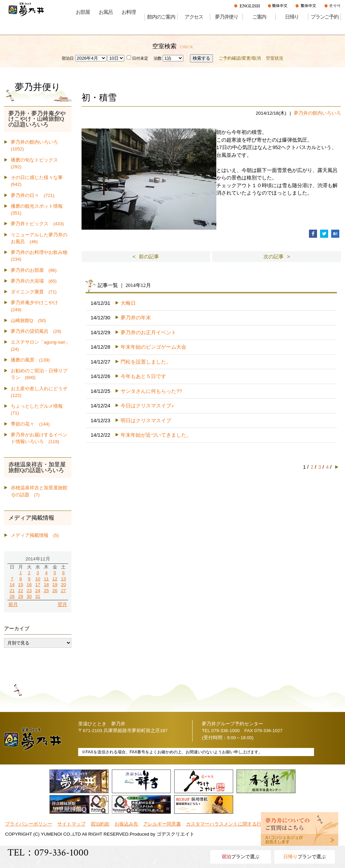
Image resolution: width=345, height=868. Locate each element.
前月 (13, 604)
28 (12, 596)
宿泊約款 (100, 824)
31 (38, 596)
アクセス (194, 17)
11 (46, 579)
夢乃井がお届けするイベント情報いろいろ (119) (39, 438)
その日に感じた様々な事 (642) (39, 181)
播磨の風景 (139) (30, 360)
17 (38, 585)
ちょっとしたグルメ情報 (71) (39, 410)
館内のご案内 (161, 17)
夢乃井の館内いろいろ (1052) (37, 146)
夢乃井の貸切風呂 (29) (36, 331)
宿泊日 (68, 58)
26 (55, 591)
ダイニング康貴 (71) (34, 292)
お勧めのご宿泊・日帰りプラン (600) (39, 374)
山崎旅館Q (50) (28, 321)
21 (12, 591)
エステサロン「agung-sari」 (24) (41, 345)
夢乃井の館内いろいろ (317, 113)
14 (12, 585)
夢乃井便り (227, 17)
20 (64, 585)
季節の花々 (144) (30, 424)
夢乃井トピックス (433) (37, 224)
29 (21, 596)
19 (55, 585)
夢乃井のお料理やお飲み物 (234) (41, 256)
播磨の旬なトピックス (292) (37, 163)
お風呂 (106, 12)
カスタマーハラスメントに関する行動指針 (231, 824)
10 (38, 579)
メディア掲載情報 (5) (35, 535)
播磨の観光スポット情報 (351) (39, 210)
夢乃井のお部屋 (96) (34, 270)
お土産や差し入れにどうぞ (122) (41, 392)
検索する (201, 58)
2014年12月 (38, 559)
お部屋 (83, 12)
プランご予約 (325, 17)
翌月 (62, 604)
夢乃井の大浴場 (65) (34, 281)
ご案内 (259, 17)
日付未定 (137, 58)
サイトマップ (71, 824)
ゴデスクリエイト (176, 834)
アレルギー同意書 (162, 824)
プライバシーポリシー (29, 824)
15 (21, 585)
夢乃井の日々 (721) (33, 195)
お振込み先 (126, 824)
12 (55, 579)
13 (64, 579)
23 (29, 591)
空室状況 (275, 58)
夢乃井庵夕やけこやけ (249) (37, 306)
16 (29, 585)
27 (64, 591)
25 (46, 591)
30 (29, 596)
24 (38, 591)
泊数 (158, 58)
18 (46, 585)
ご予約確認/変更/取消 (240, 58)
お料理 (129, 12)
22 (21, 591)
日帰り (292, 17)
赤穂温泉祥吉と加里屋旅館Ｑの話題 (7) (39, 491)
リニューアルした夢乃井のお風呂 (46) (39, 238)
